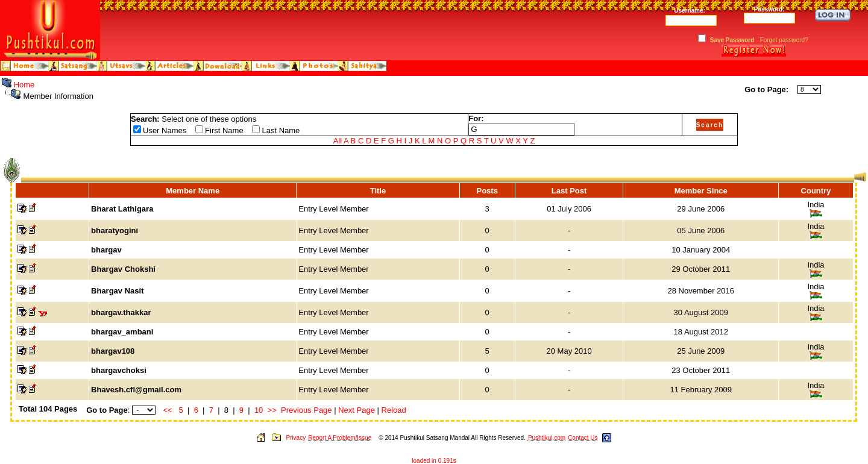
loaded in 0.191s (434, 461)
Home (24, 85)
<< (168, 410)
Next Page (357, 410)
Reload (394, 410)
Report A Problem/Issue (340, 438)
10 (259, 410)
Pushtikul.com (547, 438)
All (338, 141)
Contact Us (583, 438)
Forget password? (784, 40)
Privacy (296, 438)
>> (272, 410)
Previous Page (307, 410)
